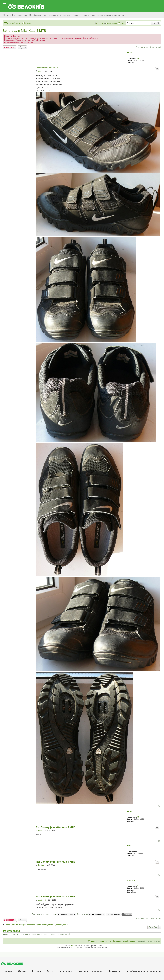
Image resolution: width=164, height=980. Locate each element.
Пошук (154, 23)
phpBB (73, 946)
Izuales (130, 846)
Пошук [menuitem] (100, 23)
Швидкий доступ (14, 23)
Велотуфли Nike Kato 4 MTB (24, 31)
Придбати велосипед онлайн (143, 971)
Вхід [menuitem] (123, 23)
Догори (159, 806)
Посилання (65, 971)
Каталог (36, 971)
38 (138, 58)
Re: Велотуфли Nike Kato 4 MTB (56, 827)
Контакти (114, 971)
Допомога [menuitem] (29, 23)
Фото (50, 971)
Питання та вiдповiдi (90, 971)
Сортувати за (91, 914)
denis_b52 (131, 880)
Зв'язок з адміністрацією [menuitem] (101, 941)
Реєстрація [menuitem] (112, 23)
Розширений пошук (158, 23)
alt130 (129, 53)
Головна (8, 971)
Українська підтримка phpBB (96, 948)
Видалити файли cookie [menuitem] (126, 941)
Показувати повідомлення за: (54, 914)
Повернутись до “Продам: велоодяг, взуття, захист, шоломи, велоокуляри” (36, 925)
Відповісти (10, 47)
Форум (22, 971)
